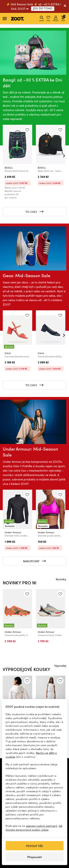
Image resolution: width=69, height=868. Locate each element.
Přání (48, 19)
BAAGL (9, 168)
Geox (8, 353)
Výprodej (60, 665)
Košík (63, 18)
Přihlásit (56, 19)
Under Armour (13, 532)
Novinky (61, 579)
